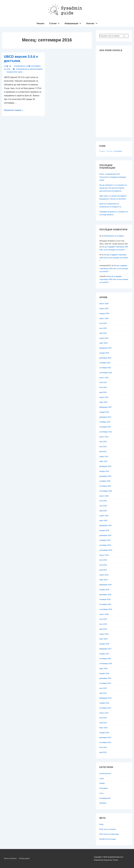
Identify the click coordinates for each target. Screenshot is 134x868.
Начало (40, 23)
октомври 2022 (105, 368)
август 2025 (104, 304)
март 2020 (104, 520)
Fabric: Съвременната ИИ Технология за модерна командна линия (113, 177)
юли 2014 (103, 718)
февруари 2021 (106, 466)
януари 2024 (104, 313)
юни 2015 (103, 688)
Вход (101, 824)
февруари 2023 (106, 348)
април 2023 (104, 338)
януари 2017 (104, 654)
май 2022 (103, 392)
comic (102, 778)
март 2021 (104, 461)
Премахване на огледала (114, 236)
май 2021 (103, 452)
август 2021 (104, 437)
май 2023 (103, 333)
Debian (102, 783)
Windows (103, 803)
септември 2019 (106, 550)
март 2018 (104, 639)
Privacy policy (24, 858)
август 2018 (104, 614)
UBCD (20, 72)
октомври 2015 (105, 683)
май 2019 (103, 570)
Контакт (93, 23)
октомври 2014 (105, 708)
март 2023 (104, 343)
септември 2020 (106, 491)
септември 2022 (106, 373)
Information (104, 788)
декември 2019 (105, 535)
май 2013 (103, 752)
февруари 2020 (106, 525)
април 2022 (104, 397)
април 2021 (104, 456)
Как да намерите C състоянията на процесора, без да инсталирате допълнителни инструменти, (113, 188)
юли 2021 (103, 442)
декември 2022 (105, 358)
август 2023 (104, 318)
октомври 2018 (105, 604)
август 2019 (104, 555)
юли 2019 (103, 560)
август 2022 (104, 378)
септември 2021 (106, 432)
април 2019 (104, 575)
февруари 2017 (106, 649)
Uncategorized (105, 798)
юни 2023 (103, 328)
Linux (101, 793)
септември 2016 (106, 664)
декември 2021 (105, 417)
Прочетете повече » (13, 110)
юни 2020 (103, 506)
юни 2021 (103, 447)
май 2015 (103, 693)
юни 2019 (103, 565)
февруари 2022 (106, 407)
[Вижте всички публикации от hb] (9, 66)
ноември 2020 (105, 481)
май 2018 (103, 629)
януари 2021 (104, 471)
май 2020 (103, 511)
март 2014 (104, 728)
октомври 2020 (105, 486)
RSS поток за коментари (109, 834)
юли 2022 (103, 382)
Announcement (36, 69)
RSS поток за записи (108, 829)
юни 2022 (103, 387)
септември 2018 (106, 609)
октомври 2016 (105, 659)
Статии (55, 23)
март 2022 (104, 402)
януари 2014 (104, 733)
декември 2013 (105, 737)
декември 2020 (105, 476)
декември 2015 (105, 678)
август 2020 (104, 496)
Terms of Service (10, 858)
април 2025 (104, 308)
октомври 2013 (105, 742)
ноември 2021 (105, 422)
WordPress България (108, 839)
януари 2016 (104, 673)
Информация (74, 23)
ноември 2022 (105, 363)
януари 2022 (104, 412)
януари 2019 (104, 590)
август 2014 (104, 713)
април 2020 (104, 516)
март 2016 (104, 668)
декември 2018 (105, 595)
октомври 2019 (105, 545)
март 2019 (104, 580)
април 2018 (104, 634)
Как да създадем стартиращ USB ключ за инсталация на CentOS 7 (114, 258)
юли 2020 (103, 501)
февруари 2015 (106, 698)
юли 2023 (103, 323)
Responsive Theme (111, 860)
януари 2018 (104, 644)
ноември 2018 (105, 599)
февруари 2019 (106, 585)
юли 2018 (103, 619)
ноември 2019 (105, 540)
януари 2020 (104, 530)
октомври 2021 (105, 427)
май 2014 (103, 723)
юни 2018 (103, 624)
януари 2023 (104, 353)
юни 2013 (103, 747)
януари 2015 (104, 703)
